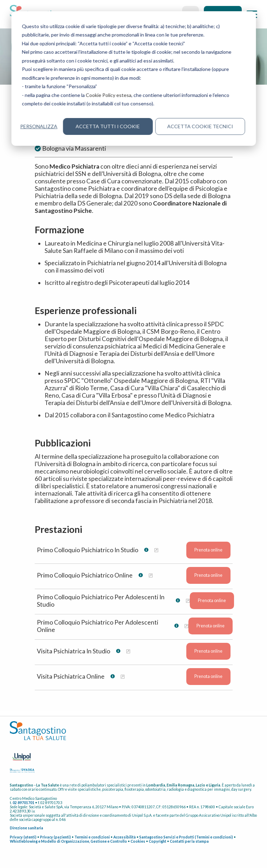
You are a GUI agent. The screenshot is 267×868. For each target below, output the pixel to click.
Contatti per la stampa (189, 841)
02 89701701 (24, 803)
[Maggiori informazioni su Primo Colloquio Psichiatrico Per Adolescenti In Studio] (188, 601)
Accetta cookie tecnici (200, 126)
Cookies (138, 841)
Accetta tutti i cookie (108, 126)
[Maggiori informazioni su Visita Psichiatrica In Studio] (128, 651)
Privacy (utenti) (23, 837)
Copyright (158, 841)
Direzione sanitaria (26, 828)
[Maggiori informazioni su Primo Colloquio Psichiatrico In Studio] (156, 550)
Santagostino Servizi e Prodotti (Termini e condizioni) (186, 837)
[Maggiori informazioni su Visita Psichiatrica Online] (123, 676)
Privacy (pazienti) (55, 837)
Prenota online (208, 550)
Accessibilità (125, 837)
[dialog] (133, 79)
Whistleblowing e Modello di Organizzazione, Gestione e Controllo (68, 841)
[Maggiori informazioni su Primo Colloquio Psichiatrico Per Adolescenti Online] (186, 626)
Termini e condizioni (92, 837)
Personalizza (39, 126)
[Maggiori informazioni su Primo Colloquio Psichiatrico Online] (151, 575)
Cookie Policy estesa (109, 95)
